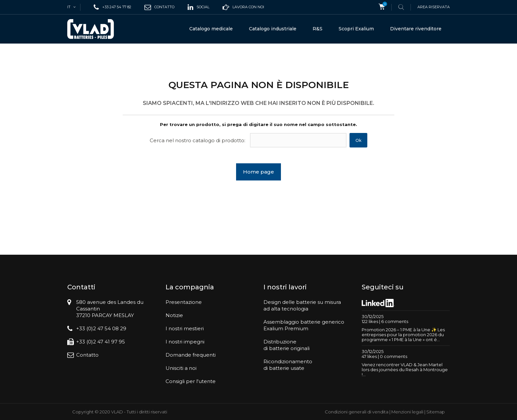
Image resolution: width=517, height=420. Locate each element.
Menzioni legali (407, 412)
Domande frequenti (191, 355)
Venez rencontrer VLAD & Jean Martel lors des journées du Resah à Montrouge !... (405, 370)
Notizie (174, 315)
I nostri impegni (185, 342)
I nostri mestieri (185, 328)
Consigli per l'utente (191, 381)
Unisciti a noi (181, 368)
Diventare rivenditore (416, 29)
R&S (318, 29)
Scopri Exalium (356, 29)
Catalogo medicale (211, 29)
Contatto (87, 355)
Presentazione (184, 302)
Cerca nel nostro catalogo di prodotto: (198, 140)
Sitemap (436, 412)
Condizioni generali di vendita (357, 412)
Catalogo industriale (273, 29)
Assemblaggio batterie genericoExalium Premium (304, 325)
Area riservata (434, 7)
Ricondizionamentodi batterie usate (288, 365)
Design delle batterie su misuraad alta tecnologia (302, 305)
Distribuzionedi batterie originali (287, 345)
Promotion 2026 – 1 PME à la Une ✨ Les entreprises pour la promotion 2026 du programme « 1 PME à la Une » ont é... (403, 335)
